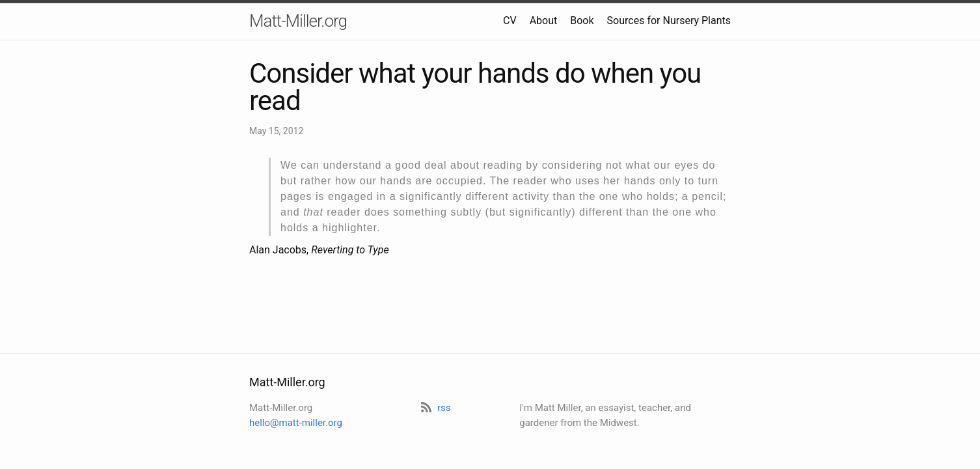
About (544, 21)
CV (510, 21)
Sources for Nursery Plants (669, 21)
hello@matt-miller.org (296, 423)
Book (582, 21)
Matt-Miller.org (298, 21)
